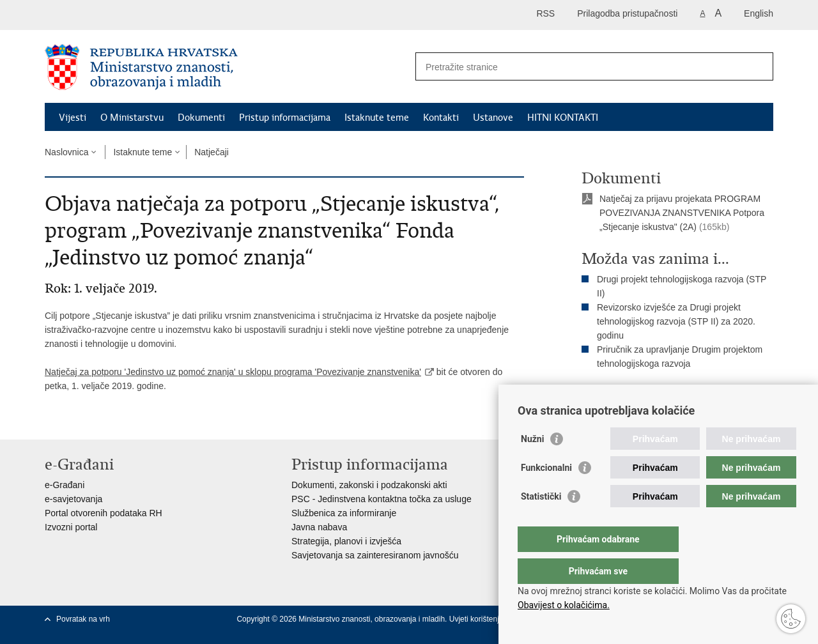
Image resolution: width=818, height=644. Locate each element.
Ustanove (493, 118)
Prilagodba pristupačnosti (627, 13)
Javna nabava (319, 527)
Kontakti (441, 118)
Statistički (541, 522)
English (759, 13)
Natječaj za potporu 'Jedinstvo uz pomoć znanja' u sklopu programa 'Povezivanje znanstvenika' (233, 372)
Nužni (532, 464)
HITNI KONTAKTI (563, 118)
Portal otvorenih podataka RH (104, 513)
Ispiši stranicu (618, 395)
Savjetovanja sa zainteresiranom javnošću (375, 555)
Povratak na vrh (83, 619)
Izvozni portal (71, 527)
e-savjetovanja (73, 499)
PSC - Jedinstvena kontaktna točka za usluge (382, 499)
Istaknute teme (377, 118)
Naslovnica (66, 152)
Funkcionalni (546, 493)
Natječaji (212, 152)
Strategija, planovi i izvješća (346, 541)
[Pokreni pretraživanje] (759, 66)
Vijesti (73, 118)
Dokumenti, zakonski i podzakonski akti (369, 485)
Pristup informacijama (285, 118)
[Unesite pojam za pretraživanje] (581, 67)
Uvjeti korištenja (477, 619)
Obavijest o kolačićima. (564, 605)
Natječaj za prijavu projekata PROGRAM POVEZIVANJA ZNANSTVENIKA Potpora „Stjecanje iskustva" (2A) (682, 213)
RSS (545, 13)
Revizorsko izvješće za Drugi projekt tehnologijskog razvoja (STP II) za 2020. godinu (676, 321)
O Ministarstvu (132, 118)
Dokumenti (201, 118)
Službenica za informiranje (344, 513)
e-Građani (65, 485)
